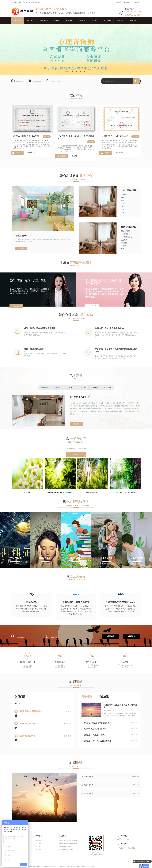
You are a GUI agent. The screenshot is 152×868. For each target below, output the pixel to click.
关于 (76, 375)
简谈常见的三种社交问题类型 (94, 731)
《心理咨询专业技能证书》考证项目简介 (76, 138)
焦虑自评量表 (89, 785)
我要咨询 (111, 636)
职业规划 (124, 243)
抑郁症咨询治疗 (15, 558)
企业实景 (82, 388)
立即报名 (19, 153)
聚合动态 (87, 697)
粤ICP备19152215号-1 (88, 867)
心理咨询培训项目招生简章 (26, 136)
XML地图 (136, 2)
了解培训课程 (17, 306)
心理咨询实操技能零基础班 (115, 136)
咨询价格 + (31, 153)
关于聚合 (31, 20)
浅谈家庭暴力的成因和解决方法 (31, 713)
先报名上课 (92, 306)
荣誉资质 (95, 388)
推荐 (76, 95)
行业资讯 (104, 697)
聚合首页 (18, 20)
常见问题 (20, 697)
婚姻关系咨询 (106, 558)
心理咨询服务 (43, 20)
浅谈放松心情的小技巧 (28, 725)
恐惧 (123, 209)
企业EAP (124, 240)
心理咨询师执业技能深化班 (68, 844)
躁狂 (123, 201)
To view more (15, 563)
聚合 (76, 439)
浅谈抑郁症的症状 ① (27, 738)
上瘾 (123, 203)
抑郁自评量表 (89, 793)
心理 (76, 682)
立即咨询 (125, 667)
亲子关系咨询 (76, 558)
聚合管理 (80, 397)
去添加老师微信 (60, 667)
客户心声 (69, 20)
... (20, 705)
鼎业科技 (71, 867)
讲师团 (70, 388)
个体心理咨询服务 (129, 190)
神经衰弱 (124, 195)
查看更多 (76, 455)
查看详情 (21, 248)
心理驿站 (108, 20)
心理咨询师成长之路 (66, 849)
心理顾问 (124, 246)
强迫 (123, 212)
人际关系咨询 (137, 558)
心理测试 (120, 20)
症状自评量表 (89, 776)
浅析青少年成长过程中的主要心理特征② (97, 725)
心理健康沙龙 (126, 234)
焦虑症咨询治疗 (46, 558)
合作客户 (82, 20)
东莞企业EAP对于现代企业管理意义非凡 (97, 743)
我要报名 (132, 636)
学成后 (76, 262)
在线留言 (119, 2)
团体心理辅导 (126, 231)
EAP (123, 249)
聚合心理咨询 (76, 176)
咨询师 (95, 20)
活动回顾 (108, 388)
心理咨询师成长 (127, 237)
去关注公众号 (92, 667)
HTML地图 (127, 2)
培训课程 (56, 20)
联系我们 (133, 20)
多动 (123, 206)
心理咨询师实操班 (65, 846)
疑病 (123, 198)
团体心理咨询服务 (129, 227)
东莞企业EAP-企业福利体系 (93, 736)
